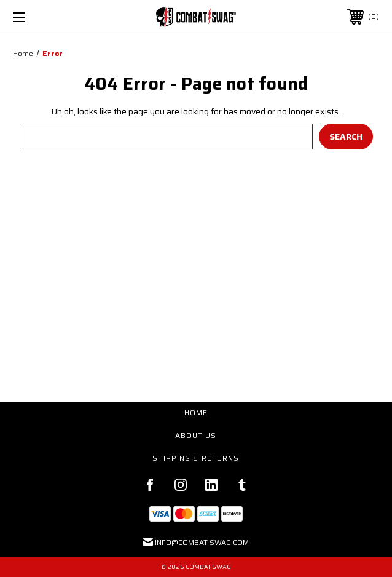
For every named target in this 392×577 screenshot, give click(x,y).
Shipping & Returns (196, 458)
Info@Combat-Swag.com (202, 542)
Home (196, 412)
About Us (196, 435)
